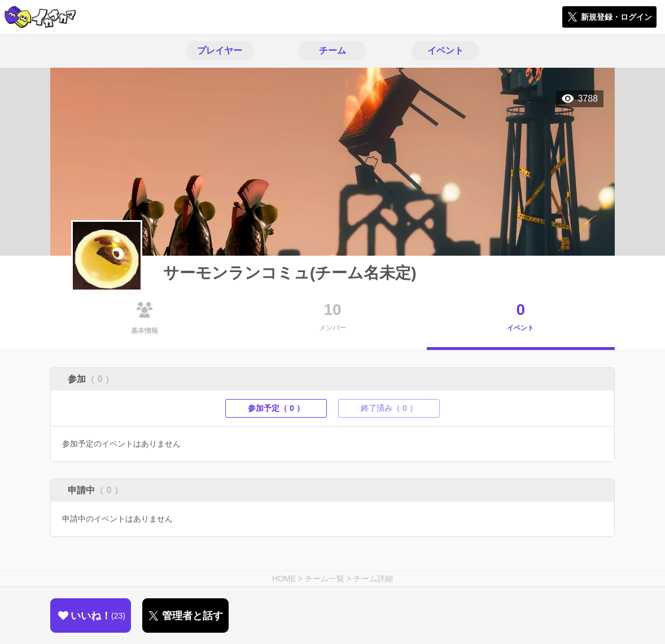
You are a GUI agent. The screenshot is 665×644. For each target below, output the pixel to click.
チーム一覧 (325, 579)
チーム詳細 (373, 579)
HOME (284, 579)
